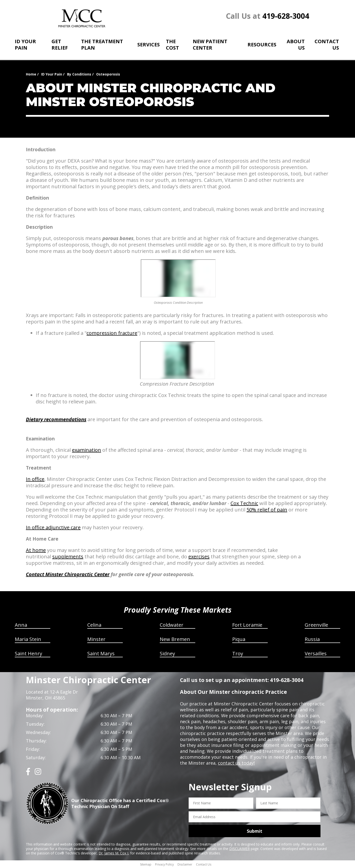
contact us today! (236, 763)
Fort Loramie (247, 625)
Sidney (167, 653)
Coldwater (172, 625)
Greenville (316, 625)
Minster (96, 639)
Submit (255, 831)
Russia (312, 639)
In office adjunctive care (53, 527)
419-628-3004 (286, 16)
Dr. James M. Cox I (113, 853)
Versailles (316, 653)
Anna (21, 625)
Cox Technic (244, 503)
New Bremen (175, 639)
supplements (68, 557)
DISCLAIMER (240, 849)
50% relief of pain (267, 510)
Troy (238, 653)
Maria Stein (28, 639)
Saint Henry (28, 653)
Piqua (239, 639)
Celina (94, 625)
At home (36, 550)
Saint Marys (101, 653)
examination (87, 450)
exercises (199, 557)
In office (35, 479)
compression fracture (112, 333)
